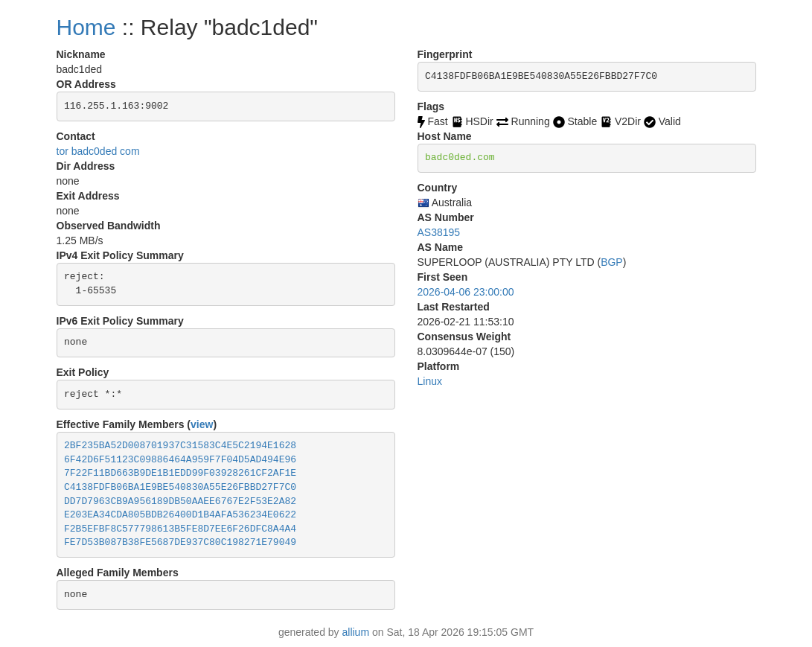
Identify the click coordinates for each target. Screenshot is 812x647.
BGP (612, 262)
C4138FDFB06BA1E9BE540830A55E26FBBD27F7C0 (180, 487)
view (202, 424)
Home (86, 27)
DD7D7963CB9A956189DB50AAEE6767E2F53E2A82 (180, 501)
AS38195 (439, 232)
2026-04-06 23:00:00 (466, 292)
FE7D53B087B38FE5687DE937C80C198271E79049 (180, 542)
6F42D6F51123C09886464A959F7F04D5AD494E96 (180, 460)
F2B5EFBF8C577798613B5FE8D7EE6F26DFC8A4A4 (180, 529)
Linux (430, 381)
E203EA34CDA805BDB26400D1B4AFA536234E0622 (180, 515)
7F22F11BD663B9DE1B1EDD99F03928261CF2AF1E (180, 473)
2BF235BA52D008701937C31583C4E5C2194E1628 (180, 446)
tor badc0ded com (98, 151)
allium (356, 632)
